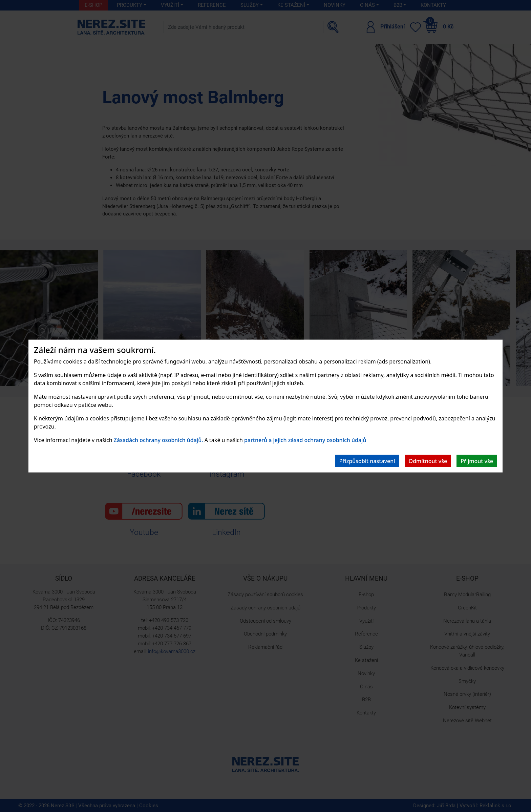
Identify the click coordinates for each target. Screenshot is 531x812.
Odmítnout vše (428, 461)
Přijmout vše (477, 461)
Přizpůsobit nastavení (367, 461)
